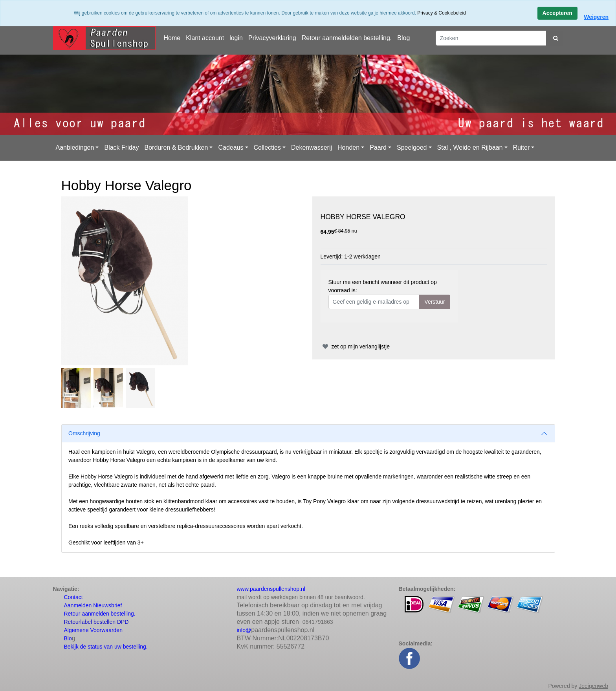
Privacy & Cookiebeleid (441, 13)
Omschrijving (84, 433)
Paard (378, 148)
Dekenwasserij (312, 148)
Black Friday (121, 148)
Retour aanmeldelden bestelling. (347, 38)
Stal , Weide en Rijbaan (470, 148)
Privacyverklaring (272, 38)
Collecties (267, 148)
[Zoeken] (491, 38)
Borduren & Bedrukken (176, 148)
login (236, 38)
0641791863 (318, 622)
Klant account (205, 38)
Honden (348, 148)
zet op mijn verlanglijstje (355, 346)
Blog (403, 38)
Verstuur (434, 302)
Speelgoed (412, 148)
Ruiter (522, 148)
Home (172, 38)
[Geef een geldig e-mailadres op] (374, 302)
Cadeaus (231, 148)
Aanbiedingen (75, 148)
